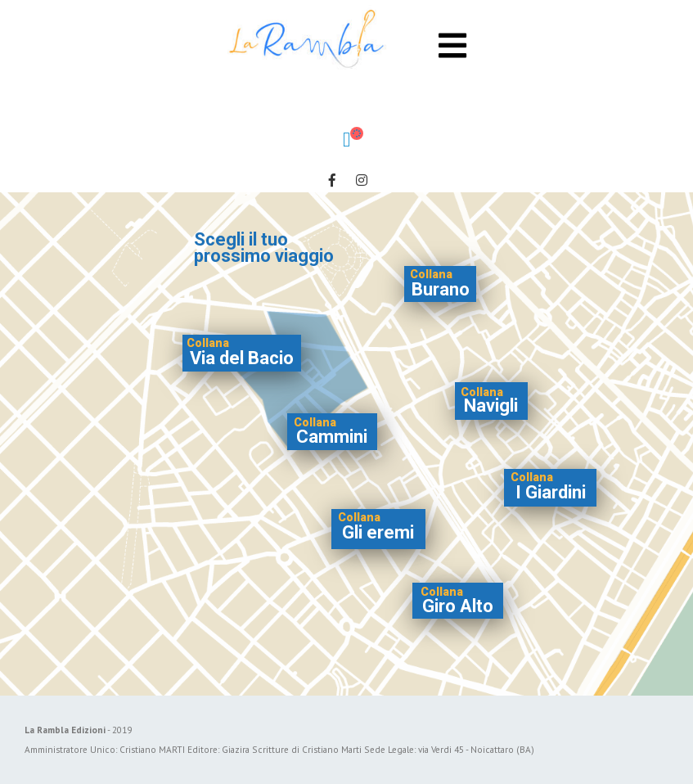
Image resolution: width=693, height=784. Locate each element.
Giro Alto (458, 606)
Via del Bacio (242, 358)
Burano (441, 289)
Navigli (491, 406)
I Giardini (551, 492)
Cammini (332, 437)
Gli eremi (378, 532)
